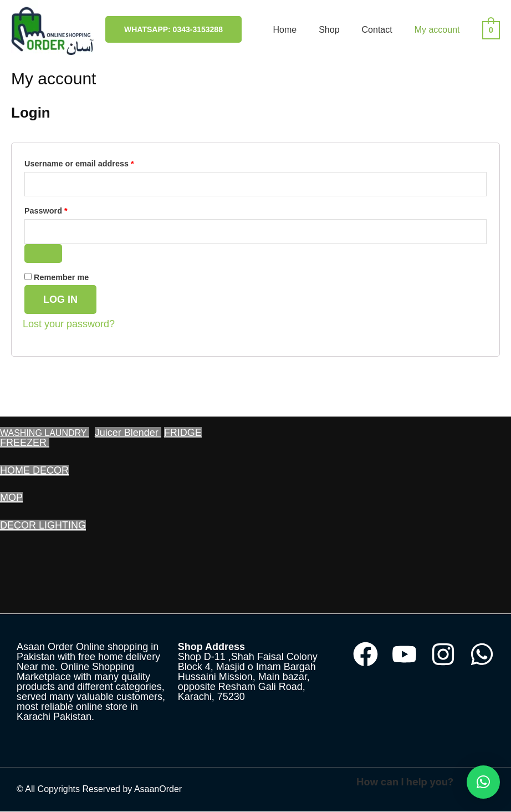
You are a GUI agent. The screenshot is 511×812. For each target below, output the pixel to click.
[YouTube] (404, 655)
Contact (377, 30)
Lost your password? (69, 324)
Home (285, 30)
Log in (60, 300)
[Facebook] (366, 655)
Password (63, 210)
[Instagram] (443, 655)
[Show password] (43, 253)
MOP (11, 498)
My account (437, 30)
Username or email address (96, 162)
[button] (483, 782)
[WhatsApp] (482, 655)
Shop (329, 30)
